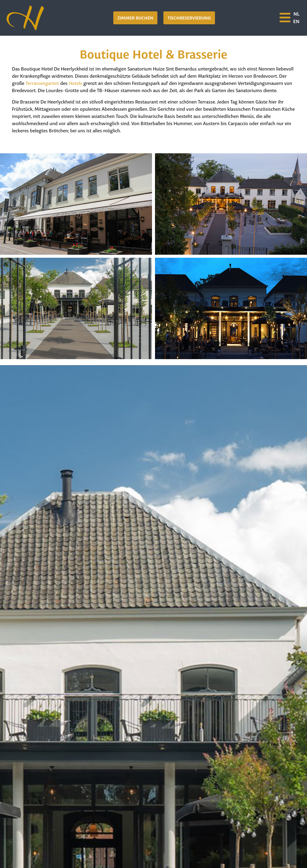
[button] (189, 18)
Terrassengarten (42, 83)
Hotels (75, 83)
